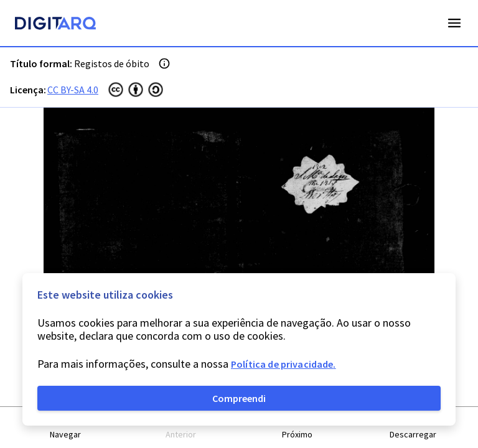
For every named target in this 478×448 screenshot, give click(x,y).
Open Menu (454, 23)
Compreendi (239, 398)
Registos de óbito (112, 63)
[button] (65, 428)
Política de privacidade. (284, 364)
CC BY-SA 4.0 (73, 90)
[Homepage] (55, 25)
